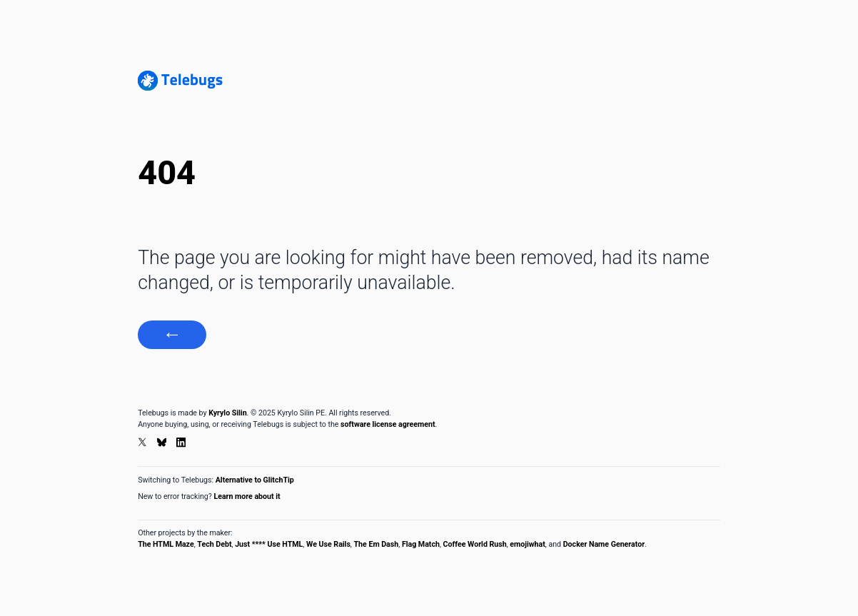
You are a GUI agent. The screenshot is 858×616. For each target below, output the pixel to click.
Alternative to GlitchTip (255, 480)
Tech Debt (214, 544)
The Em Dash (377, 544)
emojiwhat (527, 544)
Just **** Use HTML (269, 544)
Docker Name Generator (604, 544)
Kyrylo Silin (227, 413)
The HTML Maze (166, 544)
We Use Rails (328, 544)
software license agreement (388, 424)
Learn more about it (247, 496)
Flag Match (421, 544)
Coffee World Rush (475, 544)
